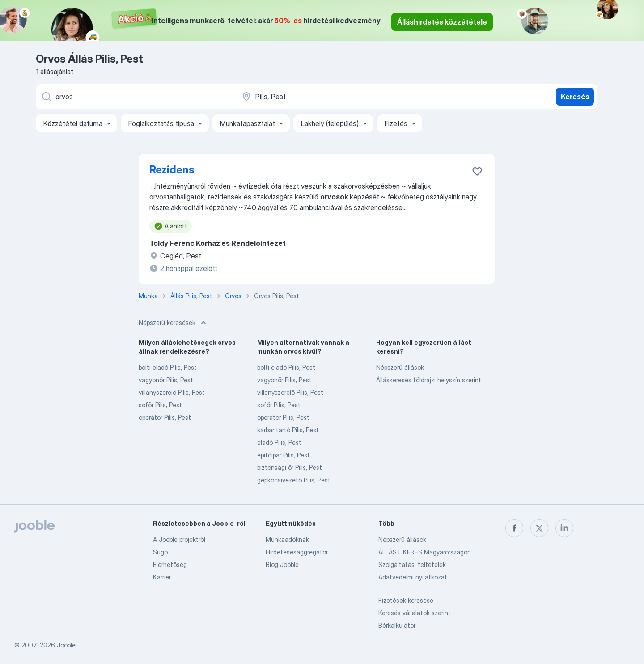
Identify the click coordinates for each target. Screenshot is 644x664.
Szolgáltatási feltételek (412, 565)
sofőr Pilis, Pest (160, 405)
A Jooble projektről (179, 539)
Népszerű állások (400, 367)
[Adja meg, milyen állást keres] (134, 97)
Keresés (575, 97)
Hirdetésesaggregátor (297, 552)
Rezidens (172, 170)
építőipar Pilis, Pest (284, 455)
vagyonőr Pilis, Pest (166, 380)
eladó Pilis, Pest (279, 442)
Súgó (160, 552)
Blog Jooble (282, 565)
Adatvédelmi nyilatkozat (413, 577)
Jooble (66, 645)
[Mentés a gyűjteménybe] (477, 171)
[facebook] (514, 528)
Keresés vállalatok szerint (415, 613)
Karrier (162, 577)
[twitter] (539, 528)
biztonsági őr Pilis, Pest (290, 467)
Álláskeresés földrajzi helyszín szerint (429, 380)
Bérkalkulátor (397, 625)
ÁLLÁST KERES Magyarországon (425, 552)
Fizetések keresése (406, 600)
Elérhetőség (170, 565)
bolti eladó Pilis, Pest (168, 367)
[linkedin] (564, 528)
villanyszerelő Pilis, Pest (172, 392)
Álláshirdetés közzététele (442, 22)
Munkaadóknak (287, 539)
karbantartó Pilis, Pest (288, 430)
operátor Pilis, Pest (165, 417)
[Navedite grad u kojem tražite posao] (334, 97)
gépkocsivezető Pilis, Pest (294, 480)
